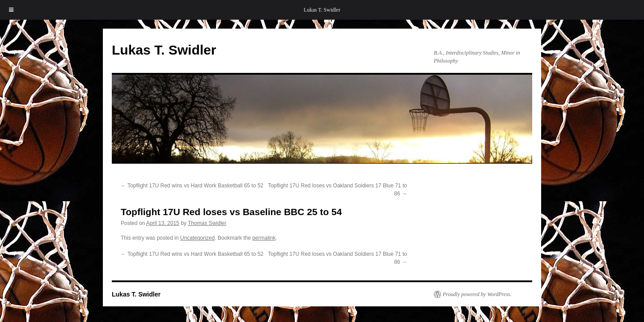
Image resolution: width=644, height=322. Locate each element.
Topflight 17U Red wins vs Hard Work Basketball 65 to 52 (192, 186)
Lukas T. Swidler (322, 10)
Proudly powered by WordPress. (477, 294)
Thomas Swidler (207, 223)
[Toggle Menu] (11, 10)
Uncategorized (197, 238)
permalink (264, 238)
